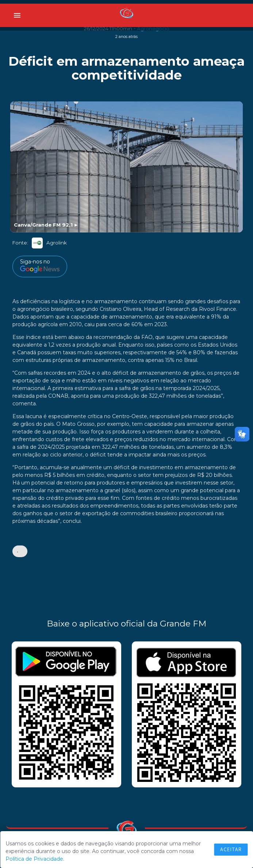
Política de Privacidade (34, 859)
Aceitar (231, 849)
